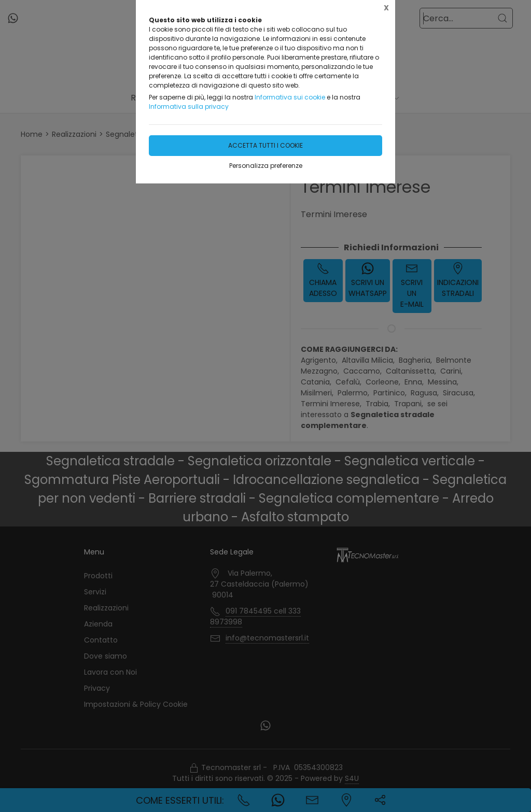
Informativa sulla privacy (189, 106)
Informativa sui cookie (290, 97)
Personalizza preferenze (266, 166)
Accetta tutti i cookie (265, 145)
